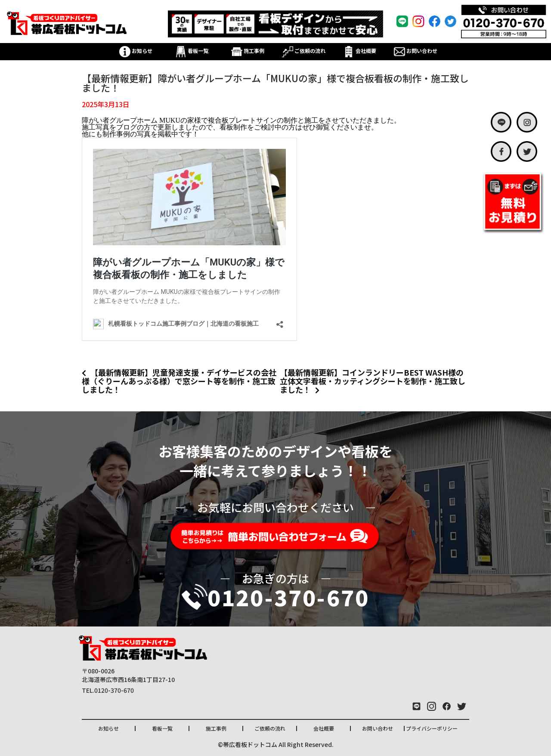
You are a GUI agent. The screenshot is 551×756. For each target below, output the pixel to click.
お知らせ (136, 51)
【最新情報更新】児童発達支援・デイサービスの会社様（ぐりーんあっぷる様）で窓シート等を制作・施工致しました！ (179, 381)
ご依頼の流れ (304, 51)
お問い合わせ (416, 51)
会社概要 (360, 51)
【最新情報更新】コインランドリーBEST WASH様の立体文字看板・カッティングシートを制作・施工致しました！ (373, 381)
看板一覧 (192, 51)
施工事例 (248, 51)
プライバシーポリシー (432, 728)
